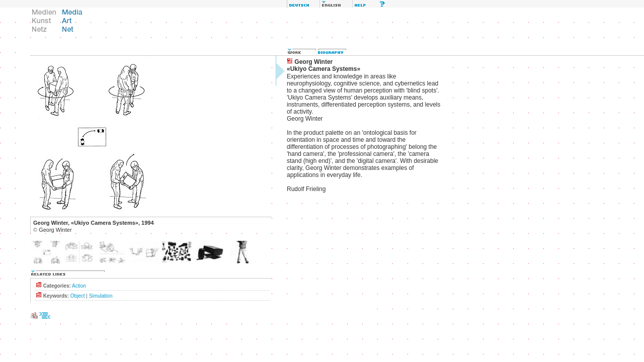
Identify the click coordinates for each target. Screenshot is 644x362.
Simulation (101, 296)
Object (78, 296)
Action (79, 286)
